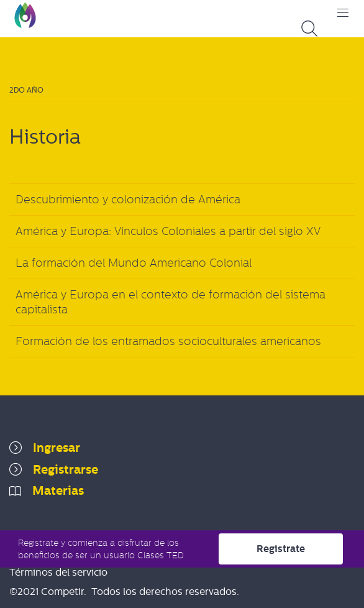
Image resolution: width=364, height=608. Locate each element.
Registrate (281, 549)
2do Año (26, 90)
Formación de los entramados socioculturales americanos (168, 341)
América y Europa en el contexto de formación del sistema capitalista (171, 302)
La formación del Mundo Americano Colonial (134, 263)
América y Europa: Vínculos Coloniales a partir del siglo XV (168, 231)
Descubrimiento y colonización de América (128, 200)
